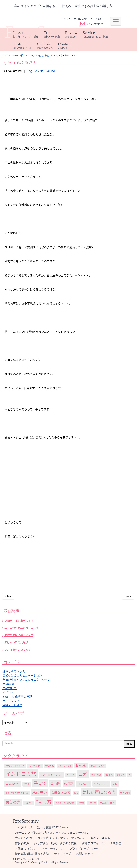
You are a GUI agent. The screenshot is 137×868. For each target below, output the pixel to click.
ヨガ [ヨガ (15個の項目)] (83, 774)
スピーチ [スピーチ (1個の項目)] (70, 775)
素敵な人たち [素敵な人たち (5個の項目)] (61, 792)
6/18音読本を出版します (19, 621)
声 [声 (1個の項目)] (130, 775)
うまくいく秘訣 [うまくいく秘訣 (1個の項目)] (65, 766)
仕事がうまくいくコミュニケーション (26, 680)
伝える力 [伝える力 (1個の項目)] (109, 775)
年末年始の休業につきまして (22, 628)
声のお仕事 (10, 688)
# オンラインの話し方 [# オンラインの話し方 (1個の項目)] (15, 766)
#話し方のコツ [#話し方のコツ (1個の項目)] (35, 766)
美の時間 (8, 684)
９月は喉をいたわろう (18, 650)
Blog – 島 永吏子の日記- (18, 696)
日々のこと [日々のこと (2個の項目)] (84, 784)
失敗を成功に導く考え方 (19, 635)
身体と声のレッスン (15, 671)
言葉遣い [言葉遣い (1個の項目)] (28, 803)
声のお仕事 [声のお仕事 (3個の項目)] (13, 784)
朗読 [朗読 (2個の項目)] (115, 784)
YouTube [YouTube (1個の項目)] (50, 766)
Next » (128, 596)
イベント (8, 692)
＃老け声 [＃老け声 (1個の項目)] (92, 803)
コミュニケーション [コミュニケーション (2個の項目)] (51, 775)
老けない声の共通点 (16, 642)
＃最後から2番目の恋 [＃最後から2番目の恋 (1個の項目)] (65, 803)
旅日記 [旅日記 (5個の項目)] (69, 784)
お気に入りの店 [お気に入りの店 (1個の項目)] (98, 766)
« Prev (8, 596)
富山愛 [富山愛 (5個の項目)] (55, 784)
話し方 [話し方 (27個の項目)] (44, 802)
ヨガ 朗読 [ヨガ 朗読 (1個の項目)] (96, 775)
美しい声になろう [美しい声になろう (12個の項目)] (99, 792)
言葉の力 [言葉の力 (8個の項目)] (13, 802)
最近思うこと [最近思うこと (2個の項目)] (101, 784)
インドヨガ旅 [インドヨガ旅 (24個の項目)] (21, 774)
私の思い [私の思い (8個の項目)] (40, 792)
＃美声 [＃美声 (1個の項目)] (81, 803)
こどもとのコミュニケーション (22, 675)
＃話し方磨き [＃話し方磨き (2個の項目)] (107, 803)
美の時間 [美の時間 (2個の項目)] (125, 793)
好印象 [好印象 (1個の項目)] (27, 784)
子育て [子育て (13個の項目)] (40, 783)
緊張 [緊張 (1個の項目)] (76, 793)
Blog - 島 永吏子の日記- (41, 71)
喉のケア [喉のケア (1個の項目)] (121, 775)
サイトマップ (11, 701)
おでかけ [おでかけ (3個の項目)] (81, 765)
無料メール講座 (12, 705)
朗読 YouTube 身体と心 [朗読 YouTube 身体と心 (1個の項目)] (17, 793)
